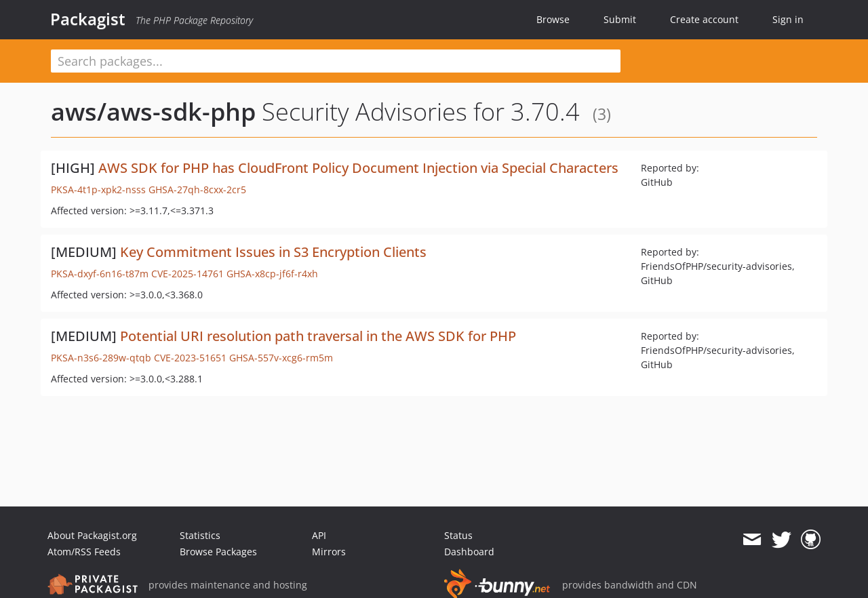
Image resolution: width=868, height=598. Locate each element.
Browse (553, 19)
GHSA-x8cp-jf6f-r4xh (272, 274)
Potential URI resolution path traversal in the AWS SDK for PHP (318, 336)
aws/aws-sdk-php (153, 112)
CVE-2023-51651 (190, 358)
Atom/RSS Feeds (84, 552)
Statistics (200, 535)
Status (458, 535)
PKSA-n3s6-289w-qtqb (101, 358)
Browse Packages (218, 552)
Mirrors (329, 552)
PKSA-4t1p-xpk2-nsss (98, 190)
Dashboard (469, 552)
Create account (704, 19)
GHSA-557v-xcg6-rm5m (281, 358)
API (319, 535)
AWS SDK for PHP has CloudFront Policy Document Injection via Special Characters (358, 168)
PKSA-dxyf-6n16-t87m (100, 274)
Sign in (788, 19)
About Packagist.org (92, 535)
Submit (620, 19)
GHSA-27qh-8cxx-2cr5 (197, 190)
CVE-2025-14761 (188, 274)
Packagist (88, 19)
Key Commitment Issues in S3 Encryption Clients (273, 252)
